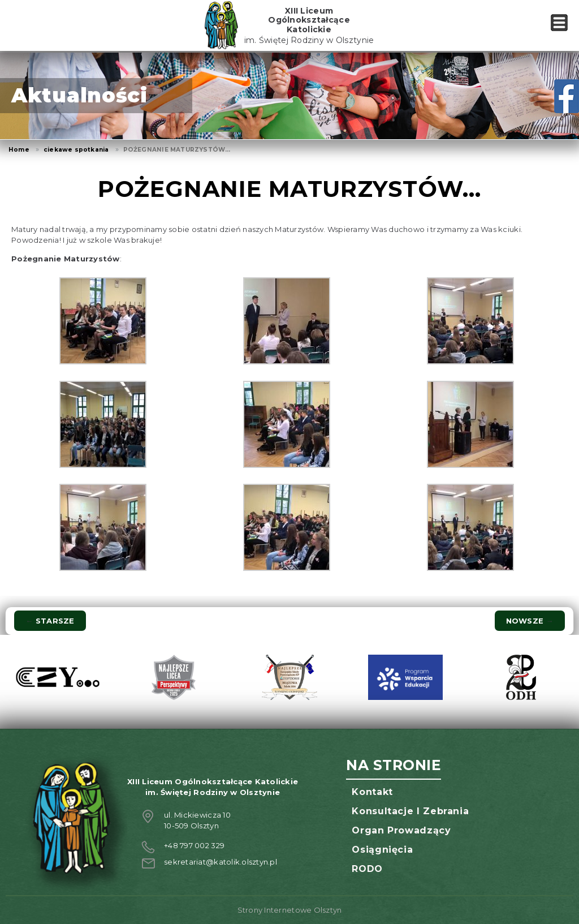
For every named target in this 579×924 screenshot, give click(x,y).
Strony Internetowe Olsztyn (290, 910)
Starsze (50, 621)
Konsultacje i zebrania (410, 811)
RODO (367, 869)
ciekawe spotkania (76, 150)
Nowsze (530, 621)
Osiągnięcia (382, 850)
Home (19, 150)
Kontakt (372, 792)
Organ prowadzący (401, 830)
